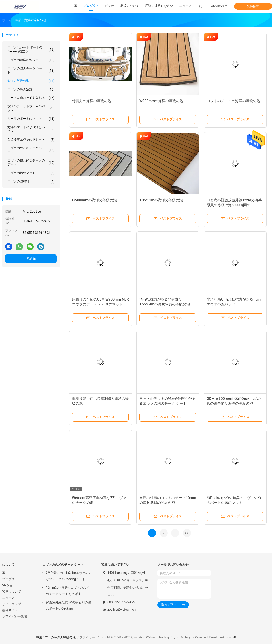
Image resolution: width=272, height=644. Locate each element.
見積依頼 (253, 6)
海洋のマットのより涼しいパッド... (31, 129)
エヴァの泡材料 (31, 182)
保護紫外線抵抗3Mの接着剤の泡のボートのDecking (68, 605)
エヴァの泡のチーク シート (31, 70)
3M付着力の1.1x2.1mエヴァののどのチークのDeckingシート (69, 576)
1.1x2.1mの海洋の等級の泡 (161, 200)
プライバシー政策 (15, 616)
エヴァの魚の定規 (31, 89)
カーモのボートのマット (31, 119)
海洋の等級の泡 (31, 81)
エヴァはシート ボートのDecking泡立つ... (31, 49)
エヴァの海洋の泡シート (31, 60)
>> (187, 533)
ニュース (8, 598)
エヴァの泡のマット (31, 173)
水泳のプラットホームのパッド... (31, 108)
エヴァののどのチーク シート (31, 150)
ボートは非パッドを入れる (31, 98)
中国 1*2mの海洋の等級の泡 (56, 637)
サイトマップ (12, 604)
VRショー (9, 585)
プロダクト (10, 579)
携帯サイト (10, 610)
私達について (12, 592)
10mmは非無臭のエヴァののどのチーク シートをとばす (68, 591)
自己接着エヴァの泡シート (31, 140)
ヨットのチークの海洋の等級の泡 (233, 101)
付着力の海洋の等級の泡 (92, 101)
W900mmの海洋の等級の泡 (161, 101)
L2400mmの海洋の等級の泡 (94, 200)
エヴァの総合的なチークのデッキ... (31, 162)
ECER (232, 637)
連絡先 (31, 258)
